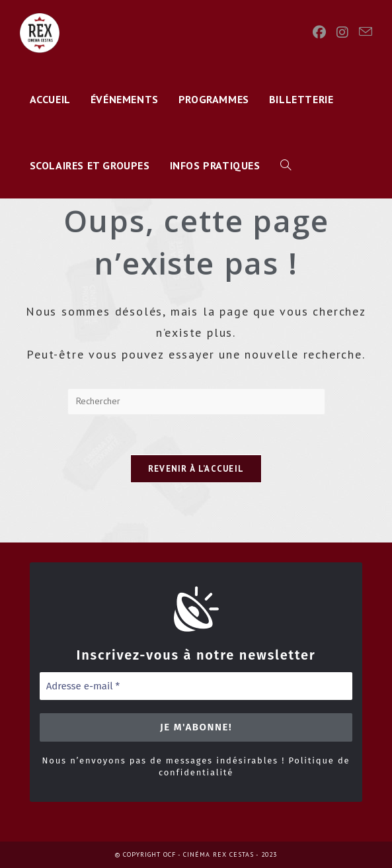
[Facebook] (319, 32)
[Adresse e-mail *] (196, 686)
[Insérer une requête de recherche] (196, 402)
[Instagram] (342, 32)
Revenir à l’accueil (196, 469)
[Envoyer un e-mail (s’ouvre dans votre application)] (366, 32)
